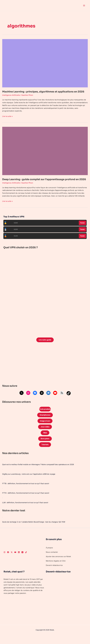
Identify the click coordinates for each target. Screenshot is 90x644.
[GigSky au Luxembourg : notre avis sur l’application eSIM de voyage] (2, 477)
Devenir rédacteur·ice (55, 573)
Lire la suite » (8, 120)
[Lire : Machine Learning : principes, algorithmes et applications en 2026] (45, 63)
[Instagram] (4, 560)
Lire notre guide (45, 347)
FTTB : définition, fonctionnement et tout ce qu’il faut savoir (26, 491)
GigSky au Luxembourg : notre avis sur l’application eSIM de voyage (29, 482)
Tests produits (45, 416)
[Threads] (22, 560)
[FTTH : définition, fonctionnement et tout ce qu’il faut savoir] (2, 496)
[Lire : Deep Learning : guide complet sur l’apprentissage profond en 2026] (45, 154)
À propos (49, 556)
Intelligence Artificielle (11, 99)
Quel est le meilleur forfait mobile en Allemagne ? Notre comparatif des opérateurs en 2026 (39, 473)
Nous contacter (52, 560)
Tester (82, 230)
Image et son (45, 428)
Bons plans (45, 447)
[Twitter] (12, 560)
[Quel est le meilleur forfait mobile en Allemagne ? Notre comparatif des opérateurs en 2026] (2, 468)
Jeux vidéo (45, 434)
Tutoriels (45, 453)
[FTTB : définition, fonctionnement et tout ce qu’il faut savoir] (2, 487)
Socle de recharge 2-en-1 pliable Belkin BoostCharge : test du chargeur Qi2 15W (34, 530)
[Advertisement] (45, 371)
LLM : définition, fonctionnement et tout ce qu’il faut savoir (26, 510)
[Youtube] (15, 560)
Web (45, 440)
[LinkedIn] (19, 560)
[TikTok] (26, 560)
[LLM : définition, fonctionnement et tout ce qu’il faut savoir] (2, 506)
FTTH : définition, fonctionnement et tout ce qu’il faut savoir (26, 501)
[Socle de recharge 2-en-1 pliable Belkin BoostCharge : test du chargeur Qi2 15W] (2, 525)
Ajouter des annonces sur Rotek (59, 564)
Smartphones (45, 422)
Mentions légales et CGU (56, 569)
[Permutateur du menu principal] (84, 5)
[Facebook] (8, 560)
